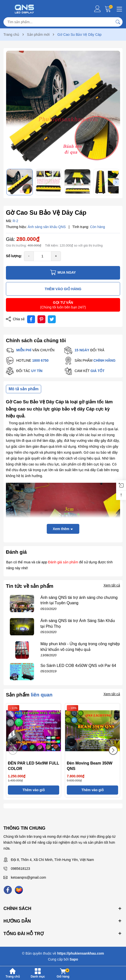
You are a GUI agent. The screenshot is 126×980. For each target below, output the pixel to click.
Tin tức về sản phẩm (30, 586)
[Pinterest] (41, 319)
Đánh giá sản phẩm (63, 562)
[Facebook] (8, 890)
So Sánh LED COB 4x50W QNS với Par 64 (78, 666)
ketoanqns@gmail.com (28, 877)
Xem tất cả (112, 585)
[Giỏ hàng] (108, 9)
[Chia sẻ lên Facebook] (31, 319)
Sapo (74, 959)
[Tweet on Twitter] (52, 319)
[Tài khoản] (98, 9)
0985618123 (20, 869)
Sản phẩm (29, 695)
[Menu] (119, 9)
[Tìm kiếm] (118, 22)
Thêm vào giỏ (34, 790)
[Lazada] (19, 890)
